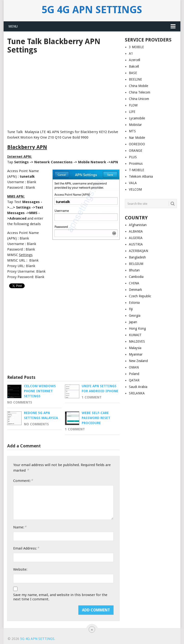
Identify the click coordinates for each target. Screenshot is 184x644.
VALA (133, 183)
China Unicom (139, 99)
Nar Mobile (137, 138)
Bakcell (134, 66)
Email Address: (26, 548)
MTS (132, 131)
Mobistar (135, 125)
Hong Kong (137, 328)
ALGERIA (136, 238)
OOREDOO (137, 144)
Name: (20, 527)
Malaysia (135, 348)
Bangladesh (137, 257)
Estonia (134, 303)
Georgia (135, 316)
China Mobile (138, 86)
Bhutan (134, 270)
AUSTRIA (136, 244)
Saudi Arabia (138, 387)
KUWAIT (135, 335)
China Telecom (140, 92)
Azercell (135, 60)
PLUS (133, 157)
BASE (133, 73)
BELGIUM (136, 264)
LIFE (132, 112)
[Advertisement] (63, 90)
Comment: (23, 481)
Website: (20, 569)
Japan (133, 322)
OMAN (134, 367)
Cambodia (136, 277)
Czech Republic (140, 296)
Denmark (135, 290)
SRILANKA (137, 393)
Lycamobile (137, 118)
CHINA (134, 283)
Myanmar (136, 354)
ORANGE (136, 151)
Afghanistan (138, 225)
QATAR (134, 380)
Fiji (131, 309)
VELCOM (135, 189)
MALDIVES (137, 341)
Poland (134, 374)
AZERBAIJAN (138, 251)
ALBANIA (136, 231)
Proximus (136, 164)
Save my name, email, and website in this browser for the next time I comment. (60, 597)
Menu (13, 26)
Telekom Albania (141, 176)
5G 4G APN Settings (92, 10)
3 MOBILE (136, 47)
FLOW (133, 105)
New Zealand (138, 361)
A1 (131, 53)
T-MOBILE (137, 170)
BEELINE (135, 79)
